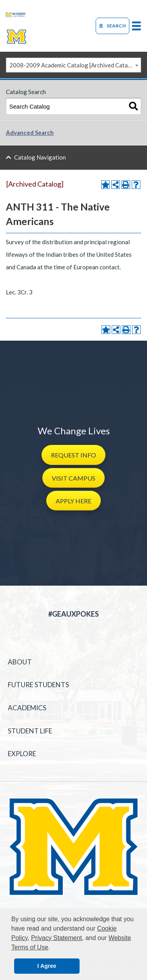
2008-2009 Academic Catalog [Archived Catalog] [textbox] (74, 65)
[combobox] (73, 65)
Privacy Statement (56, 938)
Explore (22, 754)
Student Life (30, 731)
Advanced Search (30, 132)
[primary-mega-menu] (136, 26)
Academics (27, 708)
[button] (73, 455)
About (20, 662)
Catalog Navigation (40, 157)
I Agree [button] (47, 966)
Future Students (38, 685)
